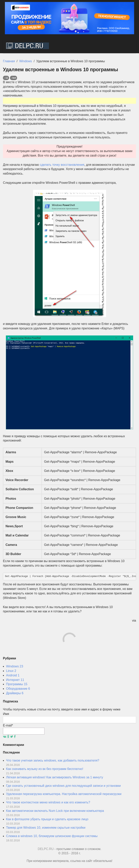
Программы (17, 684)
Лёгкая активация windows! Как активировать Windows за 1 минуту (55, 777)
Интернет (15, 680)
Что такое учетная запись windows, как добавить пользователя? (53, 760)
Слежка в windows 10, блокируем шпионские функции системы (52, 836)
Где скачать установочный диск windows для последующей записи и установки (63, 786)
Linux (11, 671)
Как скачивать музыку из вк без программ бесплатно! (45, 769)
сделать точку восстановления (62, 165)
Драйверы (15, 693)
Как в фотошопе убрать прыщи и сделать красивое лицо (47, 819)
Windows (15, 666)
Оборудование (18, 689)
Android (13, 675)
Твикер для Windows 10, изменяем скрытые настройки (46, 828)
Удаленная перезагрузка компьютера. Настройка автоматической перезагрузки (64, 794)
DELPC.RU (46, 849)
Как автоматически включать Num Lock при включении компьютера (55, 811)
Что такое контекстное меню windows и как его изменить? (48, 802)
